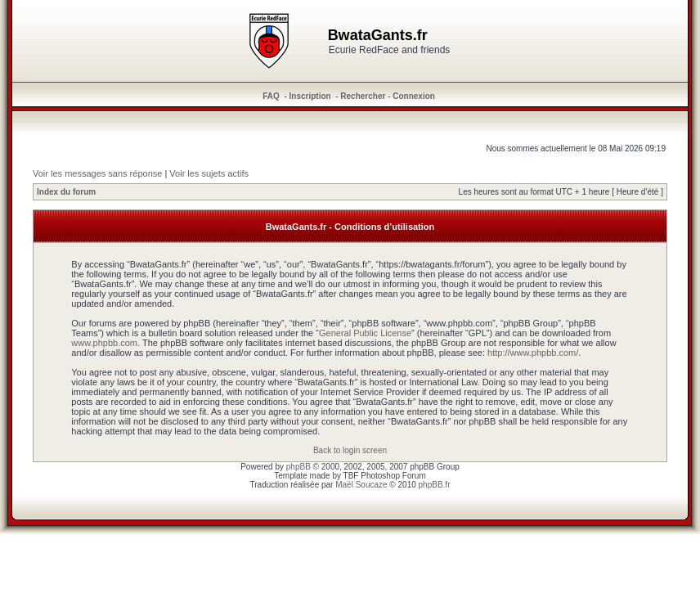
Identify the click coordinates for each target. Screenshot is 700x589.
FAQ (271, 96)
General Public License (365, 333)
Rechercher (363, 96)
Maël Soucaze (361, 485)
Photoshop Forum (393, 476)
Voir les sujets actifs (209, 173)
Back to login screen (350, 450)
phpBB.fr (435, 485)
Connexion (414, 96)
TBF (351, 476)
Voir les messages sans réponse (97, 173)
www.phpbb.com (104, 343)
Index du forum (66, 192)
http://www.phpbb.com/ (533, 353)
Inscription (310, 96)
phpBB (298, 467)
